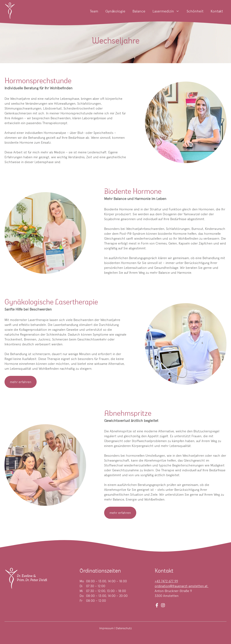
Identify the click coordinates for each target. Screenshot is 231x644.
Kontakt (217, 11)
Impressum (106, 628)
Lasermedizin (168, 11)
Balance (139, 11)
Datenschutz (124, 628)
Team (94, 11)
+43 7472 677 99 (166, 581)
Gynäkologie (115, 11)
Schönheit (195, 11)
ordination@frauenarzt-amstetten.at (182, 586)
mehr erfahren (21, 382)
